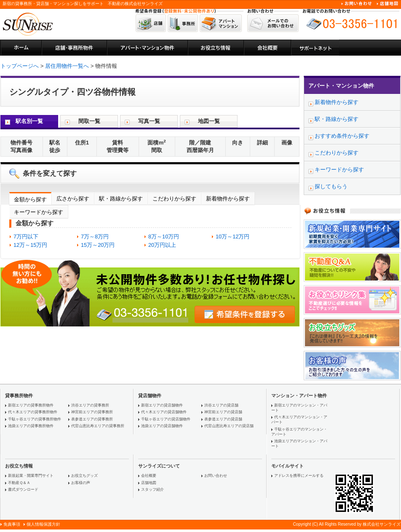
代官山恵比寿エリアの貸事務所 (98, 426)
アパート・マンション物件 (341, 86)
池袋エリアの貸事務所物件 (31, 426)
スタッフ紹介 (152, 489)
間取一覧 (89, 121)
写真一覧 (149, 121)
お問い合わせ (216, 476)
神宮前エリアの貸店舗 (223, 412)
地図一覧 (209, 121)
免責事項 (12, 524)
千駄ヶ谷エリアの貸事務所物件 (35, 419)
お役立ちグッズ (84, 476)
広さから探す (73, 199)
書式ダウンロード (23, 489)
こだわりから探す (174, 199)
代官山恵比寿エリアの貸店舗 (229, 426)
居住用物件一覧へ (67, 66)
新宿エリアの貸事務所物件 (31, 405)
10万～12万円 (233, 237)
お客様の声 (81, 483)
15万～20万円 (98, 245)
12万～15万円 (30, 245)
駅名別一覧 (29, 121)
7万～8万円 (95, 237)
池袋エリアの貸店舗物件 (162, 426)
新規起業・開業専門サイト (31, 476)
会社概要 (149, 476)
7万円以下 (26, 237)
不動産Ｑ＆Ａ (19, 483)
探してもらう (331, 186)
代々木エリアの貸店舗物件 (164, 412)
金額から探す (30, 199)
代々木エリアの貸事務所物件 (33, 412)
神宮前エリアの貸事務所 (92, 412)
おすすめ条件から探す (342, 136)
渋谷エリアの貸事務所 (90, 405)
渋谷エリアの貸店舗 (221, 405)
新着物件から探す (228, 199)
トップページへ (20, 66)
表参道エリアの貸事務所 (92, 419)
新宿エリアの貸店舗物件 (162, 405)
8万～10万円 (164, 237)
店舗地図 (149, 483)
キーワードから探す (39, 212)
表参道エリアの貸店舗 (223, 419)
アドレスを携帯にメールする (299, 476)
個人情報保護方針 (43, 524)
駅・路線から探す (121, 199)
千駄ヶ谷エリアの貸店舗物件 (166, 419)
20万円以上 (162, 245)
